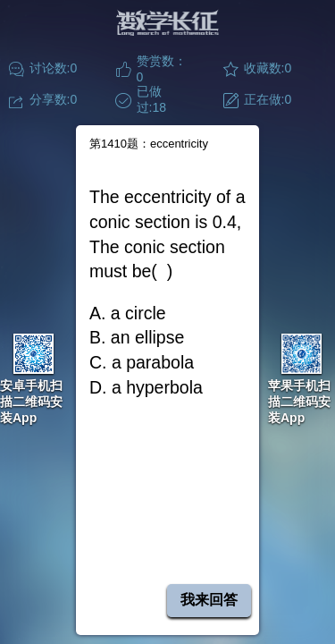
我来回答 (209, 600)
